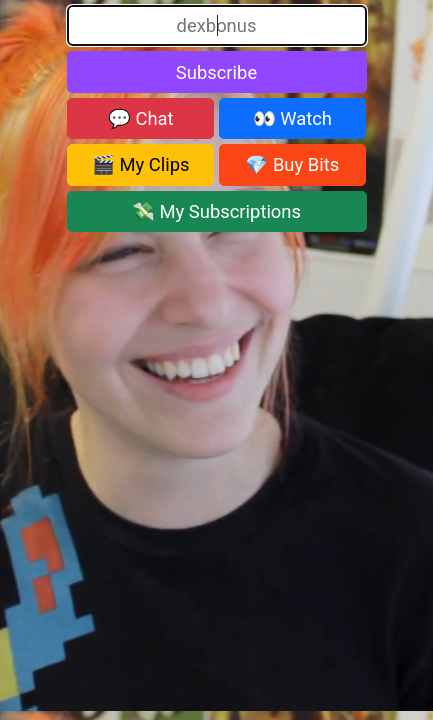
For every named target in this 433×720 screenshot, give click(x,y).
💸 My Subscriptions (216, 211)
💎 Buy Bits (292, 164)
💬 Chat (141, 118)
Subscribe (216, 72)
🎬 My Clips (141, 164)
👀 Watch (292, 118)
